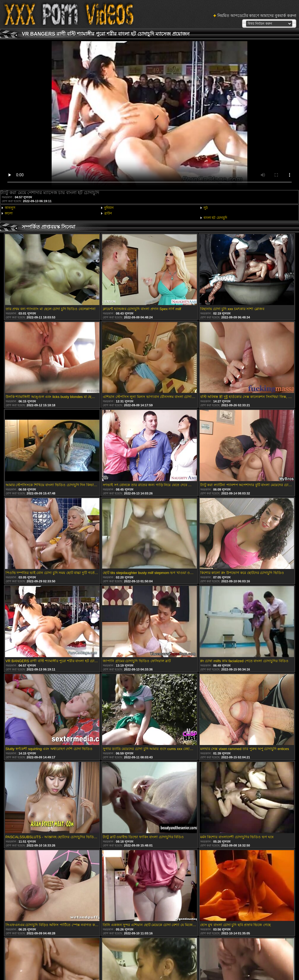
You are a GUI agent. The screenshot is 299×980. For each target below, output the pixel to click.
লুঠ (206, 208)
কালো (9, 213)
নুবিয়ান (109, 208)
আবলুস (10, 208)
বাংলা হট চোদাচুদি (215, 218)
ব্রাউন (108, 213)
